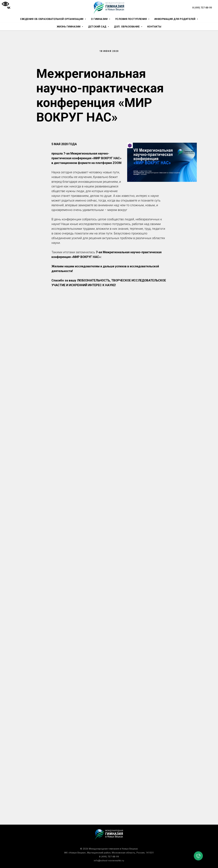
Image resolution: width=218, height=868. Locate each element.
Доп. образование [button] (127, 27)
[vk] (9, 8)
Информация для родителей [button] (175, 19)
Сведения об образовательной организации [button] (52, 19)
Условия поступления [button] (131, 19)
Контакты (154, 27)
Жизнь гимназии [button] (69, 27)
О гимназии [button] (100, 19)
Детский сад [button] (98, 27)
